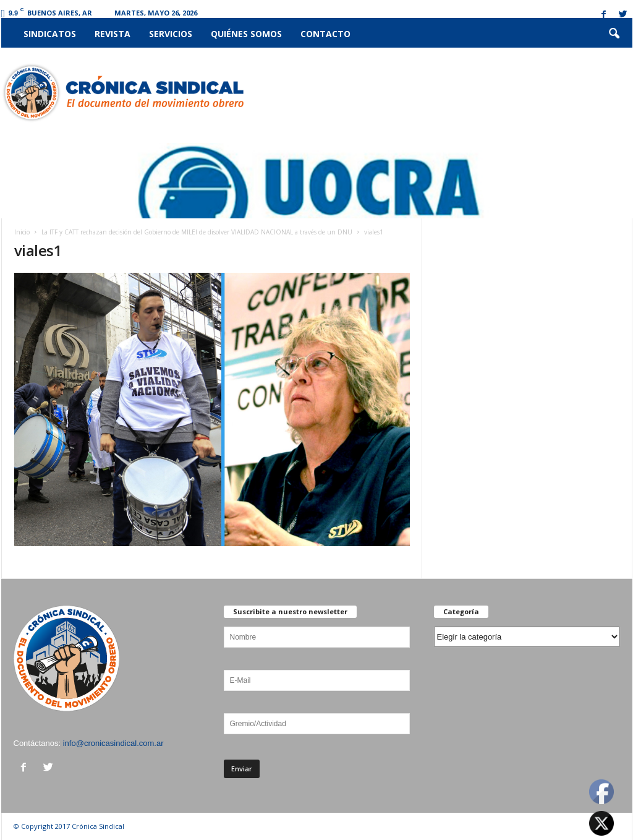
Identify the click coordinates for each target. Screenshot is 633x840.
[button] (614, 34)
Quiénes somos (246, 34)
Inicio (22, 232)
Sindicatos (50, 34)
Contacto (325, 34)
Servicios (171, 34)
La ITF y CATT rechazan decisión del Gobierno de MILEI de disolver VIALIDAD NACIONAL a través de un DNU (197, 232)
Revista (113, 34)
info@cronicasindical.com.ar (113, 743)
